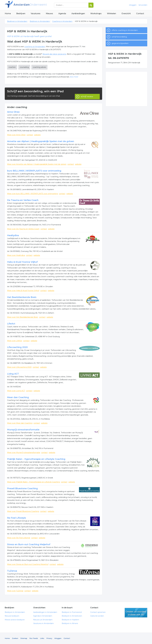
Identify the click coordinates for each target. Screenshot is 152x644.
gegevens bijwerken (120, 43)
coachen (12, 67)
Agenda (62, 14)
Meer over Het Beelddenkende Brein (23, 317)
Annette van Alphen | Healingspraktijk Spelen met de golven (41, 141)
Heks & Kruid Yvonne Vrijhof (22, 262)
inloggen (133, 5)
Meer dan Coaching (18, 397)
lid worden (143, 5)
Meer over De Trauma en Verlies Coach (23, 229)
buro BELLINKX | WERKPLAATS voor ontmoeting (34, 171)
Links (42, 638)
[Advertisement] (126, 89)
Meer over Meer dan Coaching (20, 423)
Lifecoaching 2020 (17, 347)
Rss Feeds (34, 638)
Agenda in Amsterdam (43, 616)
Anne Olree (13, 112)
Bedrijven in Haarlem (70, 620)
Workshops (96, 14)
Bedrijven (21, 14)
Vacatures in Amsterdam (44, 623)
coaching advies (39, 67)
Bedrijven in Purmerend (72, 612)
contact (30, 135)
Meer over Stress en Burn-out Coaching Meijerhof (28, 564)
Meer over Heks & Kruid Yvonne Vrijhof (23, 291)
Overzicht (126, 14)
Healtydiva (13, 235)
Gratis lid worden (97, 616)
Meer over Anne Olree (16, 135)
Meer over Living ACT (16, 391)
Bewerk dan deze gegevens (54, 54)
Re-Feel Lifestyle (17, 518)
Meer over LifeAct (15, 341)
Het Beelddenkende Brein (22, 297)
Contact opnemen (98, 612)
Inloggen (58, 638)
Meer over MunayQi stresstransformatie (24, 453)
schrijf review (87, 94)
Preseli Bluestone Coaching (22, 488)
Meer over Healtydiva (16, 255)
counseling (24, 67)
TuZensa (12, 571)
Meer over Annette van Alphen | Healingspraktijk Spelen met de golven (37, 164)
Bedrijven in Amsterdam (34, 5)
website (37, 135)
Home (8, 14)
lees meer (74, 77)
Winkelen (112, 14)
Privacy (49, 638)
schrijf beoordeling (119, 37)
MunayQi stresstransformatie (23, 430)
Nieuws (49, 14)
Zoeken (15, 638)
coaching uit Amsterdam (35, 47)
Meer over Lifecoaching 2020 (19, 367)
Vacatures (36, 14)
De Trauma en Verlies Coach (23, 200)
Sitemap (24, 638)
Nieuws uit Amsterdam (43, 620)
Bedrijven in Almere (70, 623)
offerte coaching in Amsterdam (125, 30)
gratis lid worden (136, 613)
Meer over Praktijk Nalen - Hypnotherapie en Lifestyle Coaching (33, 482)
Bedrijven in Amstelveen (72, 616)
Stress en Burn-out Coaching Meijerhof (29, 544)
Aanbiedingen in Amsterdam (45, 612)
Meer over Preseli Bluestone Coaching (23, 511)
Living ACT (13, 374)
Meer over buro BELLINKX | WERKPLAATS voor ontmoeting (32, 194)
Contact (140, 14)
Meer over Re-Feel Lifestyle (19, 538)
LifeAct (11, 324)
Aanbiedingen (78, 14)
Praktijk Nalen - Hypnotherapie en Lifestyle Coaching (36, 459)
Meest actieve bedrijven (15, 620)
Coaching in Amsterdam (62, 21)
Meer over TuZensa (15, 591)
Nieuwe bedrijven (12, 616)
